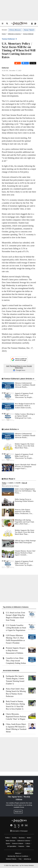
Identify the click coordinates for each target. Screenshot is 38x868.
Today (4, 483)
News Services (10, 841)
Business (22, 838)
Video (28, 846)
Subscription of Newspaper (19, 831)
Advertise (27, 859)
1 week (10, 483)
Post (19, 63)
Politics (7, 838)
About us (18, 853)
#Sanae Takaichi (29, 30)
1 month (17, 483)
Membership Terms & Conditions (18, 856)
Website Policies (11, 859)
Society (14, 838)
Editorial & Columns (24, 841)
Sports (8, 843)
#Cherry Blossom (15, 30)
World (29, 838)
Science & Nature (18, 843)
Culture (28, 843)
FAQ (20, 859)
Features (21, 846)
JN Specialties (12, 846)
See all (24, 483)
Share (26, 63)
